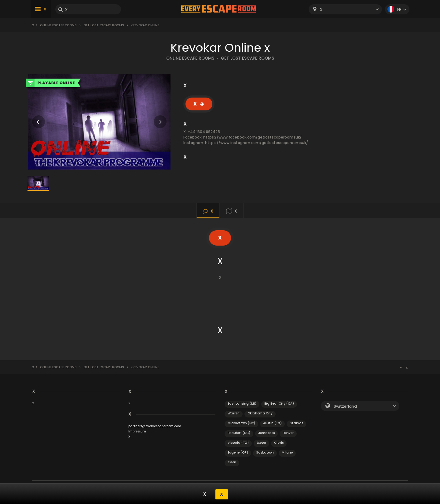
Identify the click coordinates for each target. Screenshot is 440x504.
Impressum (137, 431)
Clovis (279, 443)
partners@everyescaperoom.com (155, 426)
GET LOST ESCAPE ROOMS (248, 58)
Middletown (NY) (241, 423)
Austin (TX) (272, 423)
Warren (234, 413)
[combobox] (345, 9)
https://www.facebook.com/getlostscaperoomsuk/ (252, 137)
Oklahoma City (260, 413)
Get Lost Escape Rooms (104, 25)
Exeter (261, 443)
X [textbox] (321, 10)
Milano (287, 452)
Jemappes (266, 433)
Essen (232, 462)
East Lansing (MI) (242, 404)
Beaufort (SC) (239, 433)
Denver (288, 433)
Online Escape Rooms (58, 25)
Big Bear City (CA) (279, 404)
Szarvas (296, 423)
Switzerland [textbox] (345, 406)
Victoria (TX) (238, 443)
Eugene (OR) (238, 452)
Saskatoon (265, 452)
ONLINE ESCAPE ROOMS (190, 58)
